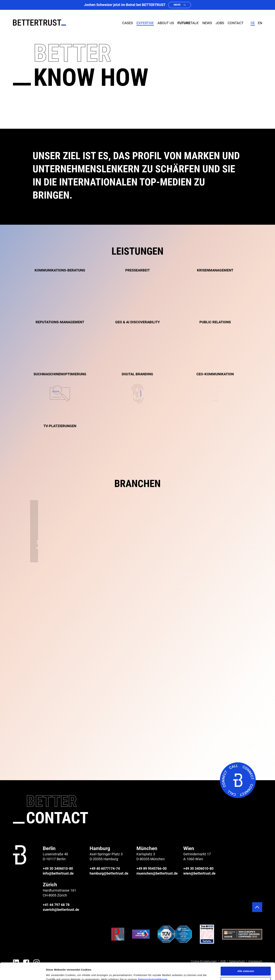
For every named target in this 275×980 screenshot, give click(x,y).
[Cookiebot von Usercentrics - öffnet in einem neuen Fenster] (23, 973)
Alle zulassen (246, 955)
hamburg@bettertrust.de (109, 873)
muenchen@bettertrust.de (157, 873)
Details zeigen (55, 973)
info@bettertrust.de (58, 873)
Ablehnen (246, 966)
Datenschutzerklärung (153, 963)
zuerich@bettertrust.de (61, 910)
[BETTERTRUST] (39, 23)
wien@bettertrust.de (199, 873)
